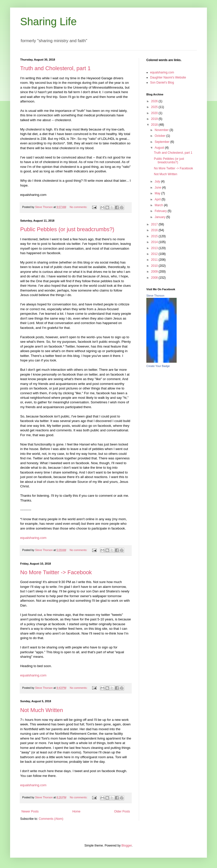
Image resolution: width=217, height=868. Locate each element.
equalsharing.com (33, 538)
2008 (155, 278)
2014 (155, 242)
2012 (155, 254)
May (158, 193)
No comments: (79, 207)
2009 (155, 272)
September (162, 142)
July (158, 181)
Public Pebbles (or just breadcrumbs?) (67, 229)
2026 (155, 101)
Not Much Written (42, 710)
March (159, 205)
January (160, 217)
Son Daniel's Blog (162, 83)
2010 (155, 266)
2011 (155, 260)
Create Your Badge (158, 366)
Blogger (127, 846)
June (158, 188)
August (160, 148)
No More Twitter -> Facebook (56, 572)
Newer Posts (30, 811)
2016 (155, 230)
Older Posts (122, 811)
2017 (155, 224)
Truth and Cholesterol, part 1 (55, 68)
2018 (155, 125)
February (161, 211)
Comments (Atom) (51, 819)
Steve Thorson (155, 296)
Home (76, 811)
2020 (155, 113)
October (160, 136)
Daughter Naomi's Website (168, 77)
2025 (155, 107)
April (158, 199)
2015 (155, 236)
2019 (155, 119)
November (162, 130)
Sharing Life (48, 22)
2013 (155, 248)
